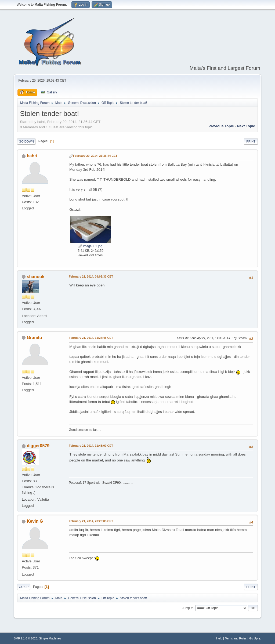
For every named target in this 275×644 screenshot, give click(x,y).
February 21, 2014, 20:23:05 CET (91, 521)
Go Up (24, 587)
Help (219, 638)
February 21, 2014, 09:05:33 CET (91, 276)
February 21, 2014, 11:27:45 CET (91, 338)
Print (251, 141)
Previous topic (221, 126)
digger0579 (38, 446)
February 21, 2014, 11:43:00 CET (91, 446)
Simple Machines (50, 638)
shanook (36, 277)
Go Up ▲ (255, 638)
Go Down (26, 141)
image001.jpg (90, 246)
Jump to (188, 608)
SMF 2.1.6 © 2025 (26, 638)
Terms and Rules (236, 638)
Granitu (35, 338)
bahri (32, 156)
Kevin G (35, 521)
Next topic (246, 126)
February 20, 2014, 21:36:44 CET (95, 156)
